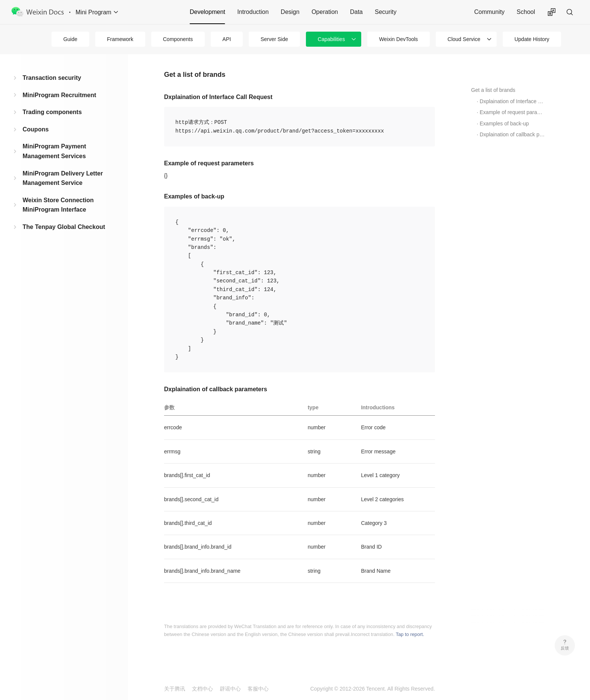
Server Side (274, 39)
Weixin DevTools (398, 39)
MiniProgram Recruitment (59, 95)
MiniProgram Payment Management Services (54, 151)
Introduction (253, 12)
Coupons (36, 129)
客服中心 (258, 689)
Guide (70, 39)
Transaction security (52, 78)
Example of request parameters (512, 112)
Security (386, 12)
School (526, 12)
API (227, 39)
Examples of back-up (504, 124)
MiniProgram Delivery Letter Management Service (63, 178)
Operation (325, 12)
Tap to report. (410, 634)
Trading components (52, 112)
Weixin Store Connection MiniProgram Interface (58, 205)
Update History (532, 39)
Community (489, 12)
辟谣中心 (230, 689)
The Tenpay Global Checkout (64, 227)
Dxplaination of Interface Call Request (512, 101)
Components (178, 39)
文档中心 (202, 689)
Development (207, 12)
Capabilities (331, 39)
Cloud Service (464, 39)
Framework (120, 39)
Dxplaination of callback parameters (512, 134)
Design (290, 12)
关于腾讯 (175, 689)
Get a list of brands (493, 90)
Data (356, 12)
